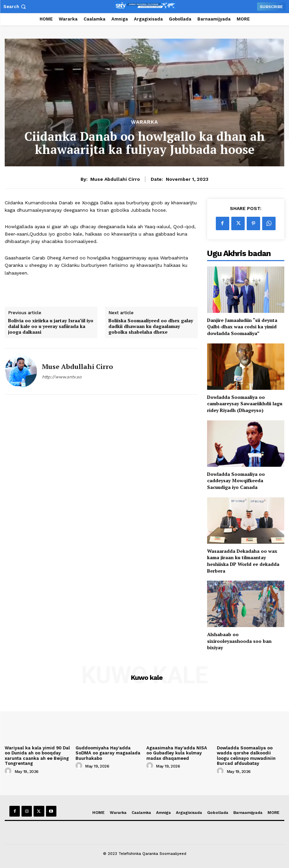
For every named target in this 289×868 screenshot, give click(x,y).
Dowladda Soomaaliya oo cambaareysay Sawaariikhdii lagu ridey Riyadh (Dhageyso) (245, 404)
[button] (15, 7)
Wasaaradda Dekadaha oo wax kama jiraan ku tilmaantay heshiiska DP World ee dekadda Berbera (243, 561)
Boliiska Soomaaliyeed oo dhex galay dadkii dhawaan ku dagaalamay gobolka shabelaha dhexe (151, 326)
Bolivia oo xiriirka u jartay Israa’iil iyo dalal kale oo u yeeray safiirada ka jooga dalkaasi (51, 326)
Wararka (144, 122)
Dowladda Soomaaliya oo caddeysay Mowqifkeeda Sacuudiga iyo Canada (236, 481)
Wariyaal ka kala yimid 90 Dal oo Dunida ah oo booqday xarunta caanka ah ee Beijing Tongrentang (37, 756)
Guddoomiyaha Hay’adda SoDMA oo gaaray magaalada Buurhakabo (108, 753)
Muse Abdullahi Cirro (115, 179)
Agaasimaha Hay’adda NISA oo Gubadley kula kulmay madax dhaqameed (177, 753)
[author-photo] (9, 771)
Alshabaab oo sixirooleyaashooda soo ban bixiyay (239, 641)
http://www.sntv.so (62, 377)
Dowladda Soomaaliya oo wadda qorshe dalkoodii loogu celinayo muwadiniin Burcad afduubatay (246, 756)
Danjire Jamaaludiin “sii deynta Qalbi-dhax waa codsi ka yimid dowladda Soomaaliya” (242, 327)
